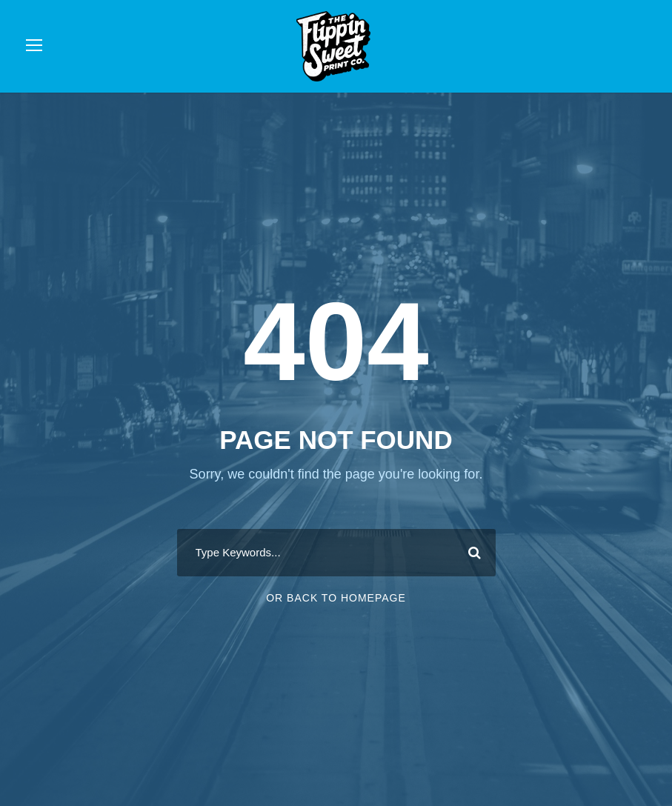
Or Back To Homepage (336, 598)
